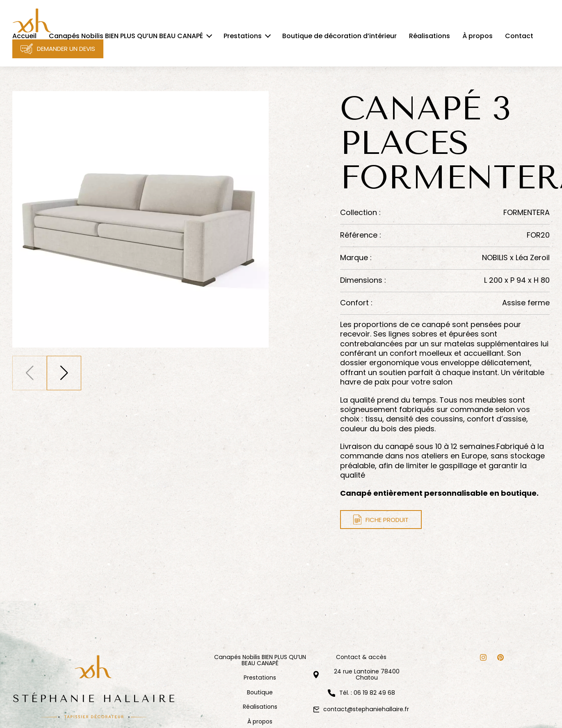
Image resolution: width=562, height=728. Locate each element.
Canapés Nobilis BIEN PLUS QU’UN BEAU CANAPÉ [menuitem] (126, 36)
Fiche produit (381, 520)
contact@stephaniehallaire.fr (366, 709)
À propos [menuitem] (477, 36)
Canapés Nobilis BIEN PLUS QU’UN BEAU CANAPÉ (260, 660)
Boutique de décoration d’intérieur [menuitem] (339, 36)
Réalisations (260, 707)
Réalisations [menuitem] (429, 36)
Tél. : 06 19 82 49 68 (367, 693)
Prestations (260, 678)
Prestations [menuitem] (243, 36)
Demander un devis (58, 49)
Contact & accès (361, 657)
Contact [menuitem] (519, 36)
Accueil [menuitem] (24, 36)
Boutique (260, 693)
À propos (260, 722)
